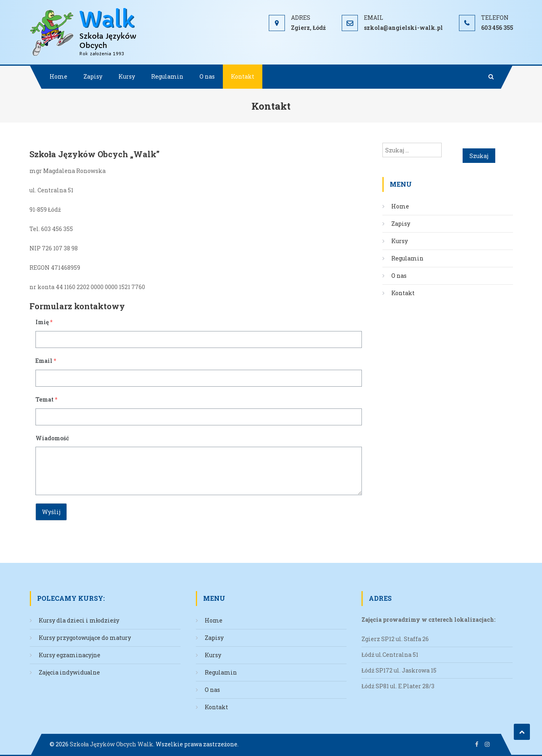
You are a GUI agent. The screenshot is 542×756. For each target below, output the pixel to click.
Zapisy (93, 76)
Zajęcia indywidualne (69, 672)
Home (58, 76)
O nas (207, 76)
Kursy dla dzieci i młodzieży (79, 620)
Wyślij (51, 512)
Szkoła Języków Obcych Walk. (112, 744)
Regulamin (167, 76)
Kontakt (243, 76)
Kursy (127, 76)
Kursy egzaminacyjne (70, 655)
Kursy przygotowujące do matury (85, 638)
